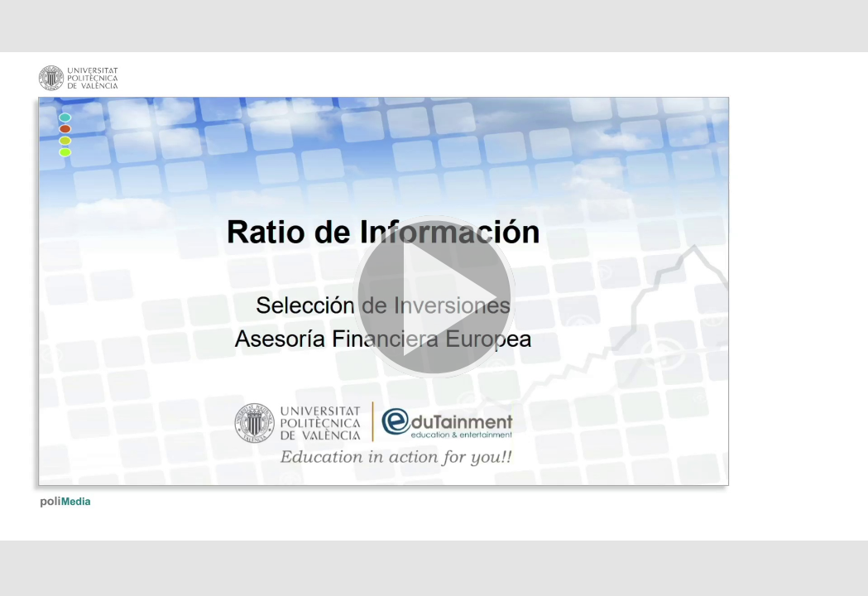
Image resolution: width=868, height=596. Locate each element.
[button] (434, 298)
